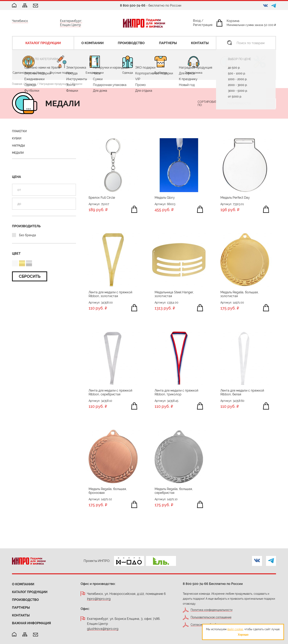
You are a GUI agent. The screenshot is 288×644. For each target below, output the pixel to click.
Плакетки (19, 131)
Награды (18, 146)
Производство (25, 600)
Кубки (17, 138)
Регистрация (203, 26)
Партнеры (21, 608)
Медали (18, 153)
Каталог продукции (30, 592)
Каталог (31, 84)
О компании (23, 584)
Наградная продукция (54, 84)
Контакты (21, 615)
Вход (197, 21)
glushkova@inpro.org (103, 629)
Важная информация (31, 623)
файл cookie (235, 629)
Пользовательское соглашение (211, 617)
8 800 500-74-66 (133, 5)
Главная (17, 84)
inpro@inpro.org (99, 599)
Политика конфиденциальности (211, 610)
